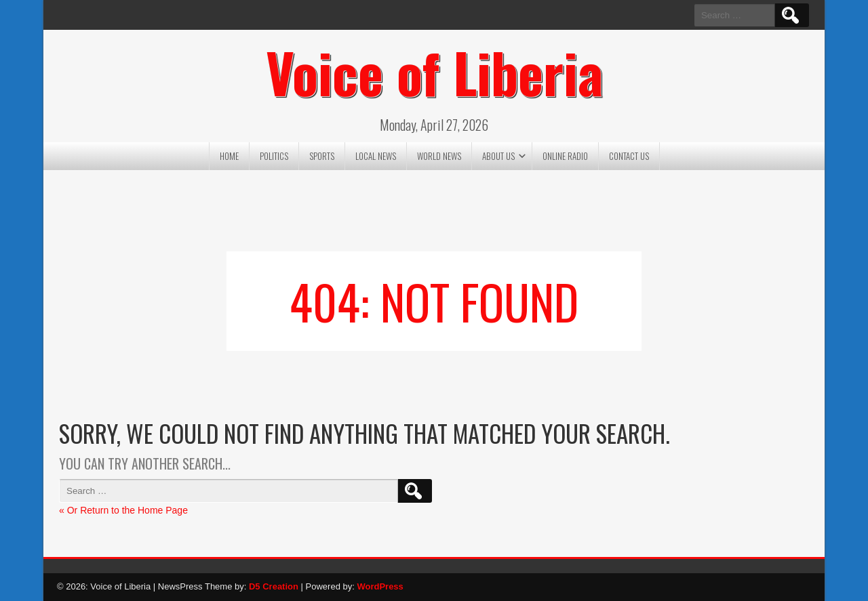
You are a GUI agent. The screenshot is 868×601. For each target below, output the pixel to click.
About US (498, 156)
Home (229, 156)
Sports (322, 156)
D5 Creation (274, 586)
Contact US (629, 156)
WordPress (380, 586)
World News (439, 156)
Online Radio (565, 156)
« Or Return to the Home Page (123, 510)
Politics (274, 156)
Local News (376, 156)
